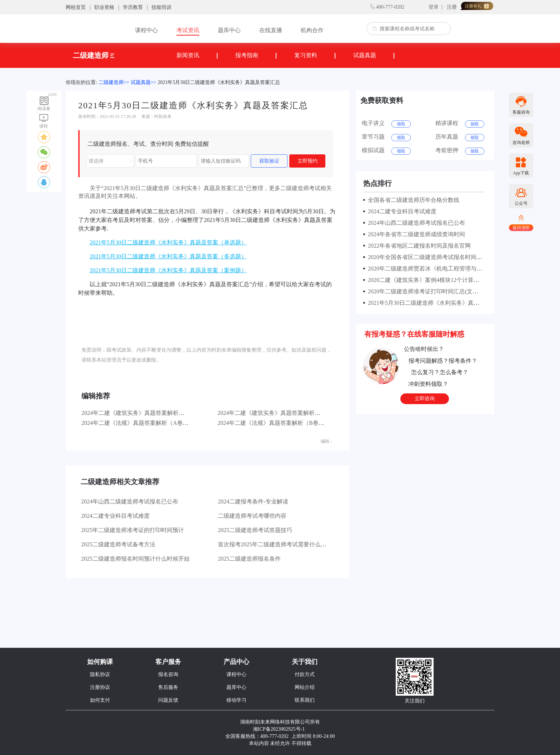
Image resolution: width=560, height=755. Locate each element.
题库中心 (229, 30)
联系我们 (305, 700)
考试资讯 (188, 30)
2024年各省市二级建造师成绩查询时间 (415, 234)
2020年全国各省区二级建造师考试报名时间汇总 (426, 257)
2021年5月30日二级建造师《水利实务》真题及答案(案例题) (441, 303)
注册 (452, 7)
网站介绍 (305, 687)
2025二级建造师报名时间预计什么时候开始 (135, 559)
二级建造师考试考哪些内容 (252, 516)
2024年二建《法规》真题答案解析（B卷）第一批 (279, 423)
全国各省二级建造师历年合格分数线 (412, 200)
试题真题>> (144, 82)
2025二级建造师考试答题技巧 (255, 530)
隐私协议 (100, 674)
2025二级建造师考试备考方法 (118, 544)
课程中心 (146, 30)
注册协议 (100, 687)
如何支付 (100, 700)
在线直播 (271, 30)
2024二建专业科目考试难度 (115, 516)
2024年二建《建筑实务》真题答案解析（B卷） (277, 413)
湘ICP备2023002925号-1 (279, 729)
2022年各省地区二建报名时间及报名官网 (418, 246)
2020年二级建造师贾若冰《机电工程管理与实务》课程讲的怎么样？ (452, 269)
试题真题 (365, 55)
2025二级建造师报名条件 (249, 559)
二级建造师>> (114, 82)
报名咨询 (168, 674)
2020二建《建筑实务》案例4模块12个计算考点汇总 (431, 280)
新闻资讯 (188, 55)
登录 (434, 7)
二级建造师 (94, 55)
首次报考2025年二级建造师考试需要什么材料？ (278, 544)
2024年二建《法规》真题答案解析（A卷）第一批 (144, 423)
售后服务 (168, 687)
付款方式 (305, 674)
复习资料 (306, 55)
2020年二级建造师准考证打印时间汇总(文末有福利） (433, 291)
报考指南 (247, 55)
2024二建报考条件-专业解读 (253, 501)
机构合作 (312, 30)
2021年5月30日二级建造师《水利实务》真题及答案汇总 (219, 82)
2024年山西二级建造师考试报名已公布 (130, 501)
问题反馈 (168, 700)
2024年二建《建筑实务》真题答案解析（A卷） (141, 413)
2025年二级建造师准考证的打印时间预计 (132, 530)
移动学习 (236, 700)
